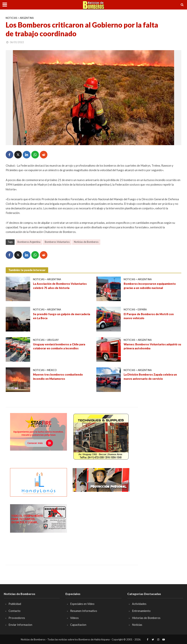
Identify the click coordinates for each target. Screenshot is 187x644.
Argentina (27, 18)
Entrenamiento (141, 611)
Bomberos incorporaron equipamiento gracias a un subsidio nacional (150, 286)
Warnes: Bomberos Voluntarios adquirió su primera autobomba (152, 346)
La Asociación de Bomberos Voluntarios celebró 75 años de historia (60, 286)
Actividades (139, 604)
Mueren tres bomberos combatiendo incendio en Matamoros (58, 376)
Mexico (52, 370)
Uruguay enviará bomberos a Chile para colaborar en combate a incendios (59, 346)
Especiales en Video (82, 604)
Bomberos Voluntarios (57, 242)
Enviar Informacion (20, 625)
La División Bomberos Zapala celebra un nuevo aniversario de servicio (150, 376)
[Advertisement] (101, 528)
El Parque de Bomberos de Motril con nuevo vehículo (149, 316)
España (142, 309)
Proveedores (17, 618)
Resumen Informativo (84, 611)
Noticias (11, 18)
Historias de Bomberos (146, 618)
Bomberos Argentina (29, 242)
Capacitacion (78, 625)
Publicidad (15, 604)
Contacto (15, 611)
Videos (74, 618)
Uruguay (53, 340)
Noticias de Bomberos (86, 242)
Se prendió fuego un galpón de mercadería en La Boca (62, 316)
